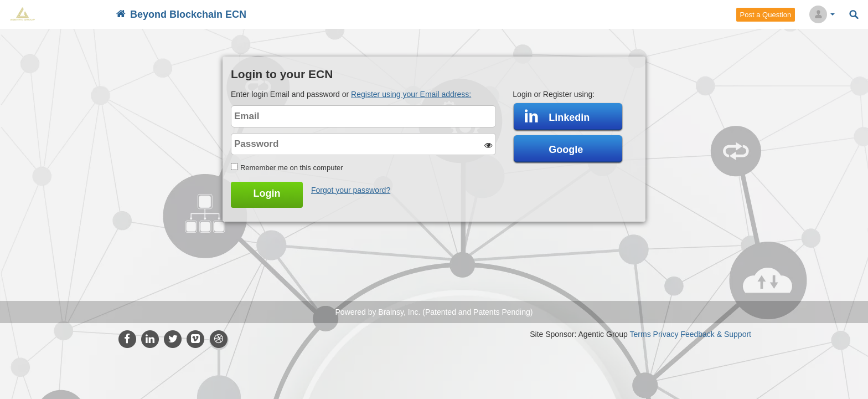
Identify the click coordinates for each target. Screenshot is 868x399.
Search (854, 15)
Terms (640, 334)
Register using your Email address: (411, 94)
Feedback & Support (716, 334)
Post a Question (766, 15)
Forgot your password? (351, 190)
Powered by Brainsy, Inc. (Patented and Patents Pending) (434, 312)
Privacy (666, 334)
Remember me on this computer (292, 168)
